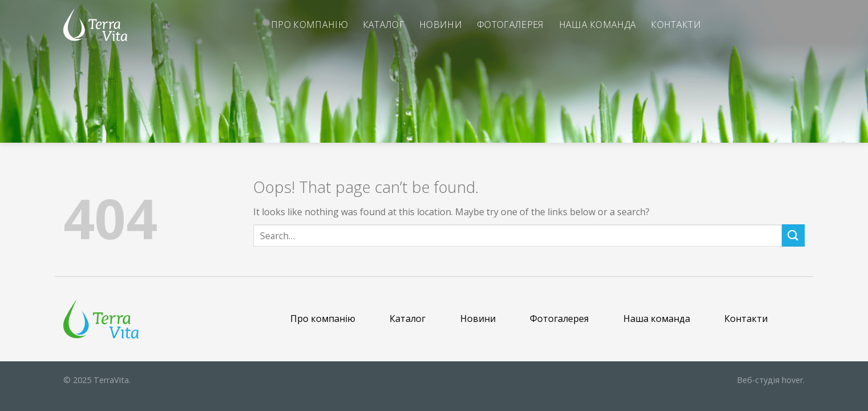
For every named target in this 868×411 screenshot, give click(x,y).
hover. (771, 380)
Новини (441, 25)
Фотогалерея (510, 25)
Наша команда (598, 25)
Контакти (676, 25)
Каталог (384, 25)
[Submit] (793, 235)
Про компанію (309, 25)
